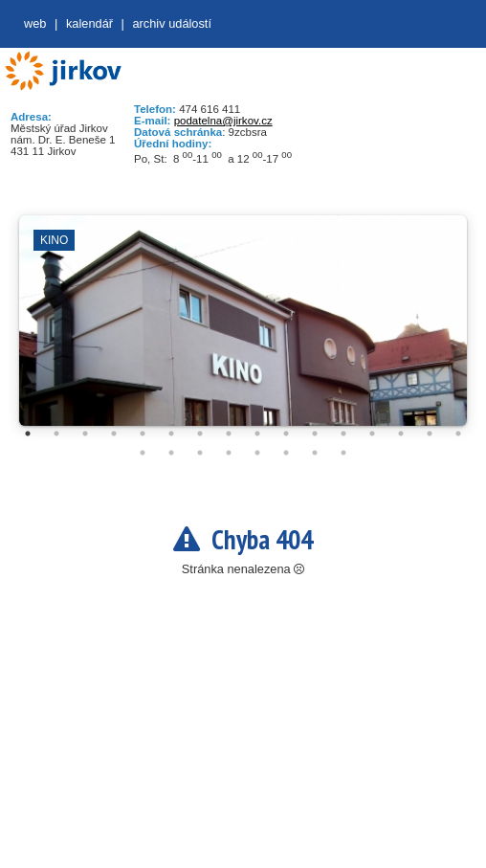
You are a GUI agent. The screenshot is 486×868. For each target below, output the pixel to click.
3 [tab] (85, 434)
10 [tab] (286, 434)
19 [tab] (200, 453)
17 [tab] (143, 453)
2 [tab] (56, 434)
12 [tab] (343, 434)
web (35, 23)
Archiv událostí (172, 23)
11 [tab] (315, 434)
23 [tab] (315, 453)
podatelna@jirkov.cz (223, 121)
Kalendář (89, 23)
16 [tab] (458, 434)
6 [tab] (171, 434)
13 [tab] (372, 434)
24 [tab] (343, 453)
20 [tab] (229, 453)
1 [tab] (28, 434)
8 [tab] (229, 434)
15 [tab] (430, 434)
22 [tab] (286, 453)
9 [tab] (257, 434)
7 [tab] (200, 434)
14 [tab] (401, 434)
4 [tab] (114, 434)
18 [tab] (171, 453)
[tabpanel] (243, 330)
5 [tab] (143, 434)
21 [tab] (257, 453)
